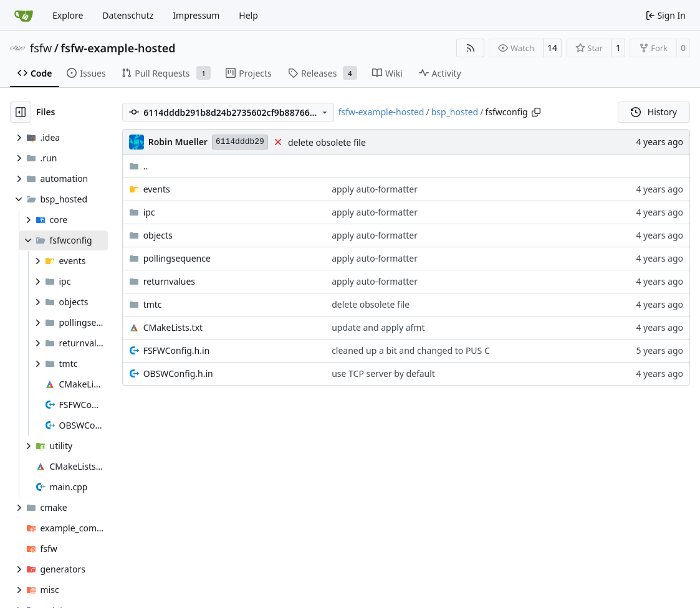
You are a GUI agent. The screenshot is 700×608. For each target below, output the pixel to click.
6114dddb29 (240, 142)
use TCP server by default (383, 373)
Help (248, 15)
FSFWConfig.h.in (177, 350)
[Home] (24, 16)
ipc (149, 212)
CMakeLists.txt (173, 327)
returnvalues (169, 281)
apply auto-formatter (375, 189)
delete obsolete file (327, 142)
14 (552, 48)
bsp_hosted (455, 112)
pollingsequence (177, 258)
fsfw (41, 48)
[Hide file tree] (21, 112)
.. (139, 166)
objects (158, 235)
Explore (68, 15)
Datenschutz (128, 15)
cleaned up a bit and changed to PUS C (411, 350)
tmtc (153, 304)
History (654, 112)
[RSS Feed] (471, 48)
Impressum (196, 15)
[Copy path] (536, 112)
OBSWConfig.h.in (178, 373)
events (157, 189)
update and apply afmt (378, 327)
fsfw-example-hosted (118, 48)
